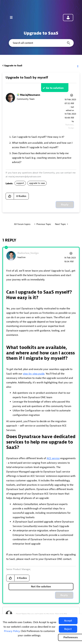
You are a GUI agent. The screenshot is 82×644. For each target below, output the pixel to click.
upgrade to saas (37, 183)
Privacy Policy (12, 631)
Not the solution (41, 587)
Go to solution (55, 88)
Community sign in (68, 18)
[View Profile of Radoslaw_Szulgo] (28, 253)
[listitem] (41, 550)
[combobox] (41, 43)
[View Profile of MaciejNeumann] (30, 95)
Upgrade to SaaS (13, 66)
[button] (68, 621)
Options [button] (78, 66)
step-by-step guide (34, 374)
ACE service (53, 458)
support (20, 183)
